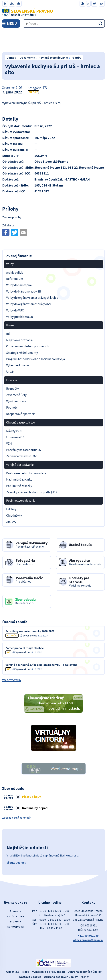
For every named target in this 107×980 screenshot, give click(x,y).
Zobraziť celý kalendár (16, 796)
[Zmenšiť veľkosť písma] (88, 4)
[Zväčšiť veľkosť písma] (94, 4)
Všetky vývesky (12, 658)
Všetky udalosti (16, 841)
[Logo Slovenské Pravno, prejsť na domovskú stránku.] (53, 13)
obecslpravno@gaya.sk (88, 918)
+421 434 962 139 (88, 914)
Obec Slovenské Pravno (64, 965)
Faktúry (33, 71)
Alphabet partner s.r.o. (70, 960)
